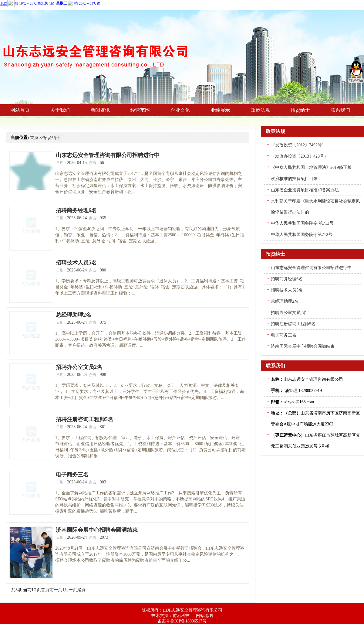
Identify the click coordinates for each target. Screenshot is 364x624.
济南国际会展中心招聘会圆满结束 (97, 530)
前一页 (56, 590)
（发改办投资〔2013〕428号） (300, 156)
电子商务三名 (72, 475)
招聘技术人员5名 (76, 263)
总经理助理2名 (74, 315)
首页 (34, 138)
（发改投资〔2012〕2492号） (298, 145)
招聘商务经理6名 (76, 210)
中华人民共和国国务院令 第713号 (302, 223)
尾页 (81, 590)
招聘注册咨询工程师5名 (84, 419)
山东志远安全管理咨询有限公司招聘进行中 (108, 155)
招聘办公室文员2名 (79, 367)
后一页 (71, 590)
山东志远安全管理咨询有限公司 (193, 610)
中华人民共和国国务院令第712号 (302, 235)
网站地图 (204, 616)
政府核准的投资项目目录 (294, 179)
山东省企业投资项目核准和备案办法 (305, 190)
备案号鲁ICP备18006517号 (182, 621)
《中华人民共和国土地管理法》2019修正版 (311, 167)
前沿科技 (181, 616)
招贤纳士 (52, 138)
